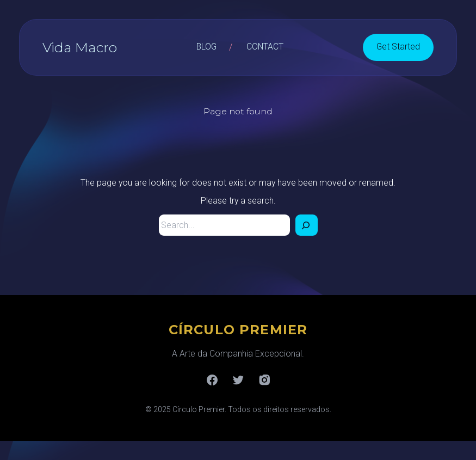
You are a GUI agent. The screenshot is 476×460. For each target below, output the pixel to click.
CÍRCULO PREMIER (238, 330)
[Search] (306, 225)
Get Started (398, 47)
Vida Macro (80, 47)
